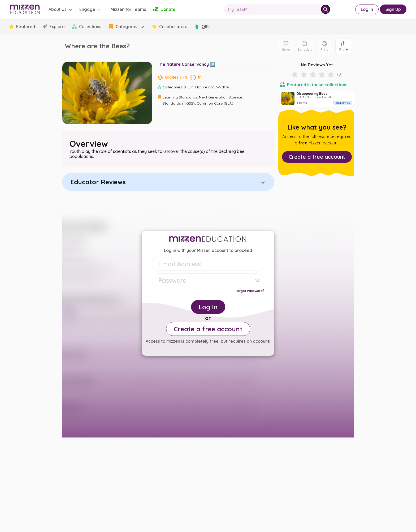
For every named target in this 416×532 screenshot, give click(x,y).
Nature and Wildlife (212, 87)
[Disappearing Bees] (317, 98)
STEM (189, 87)
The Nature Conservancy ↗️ (186, 64)
